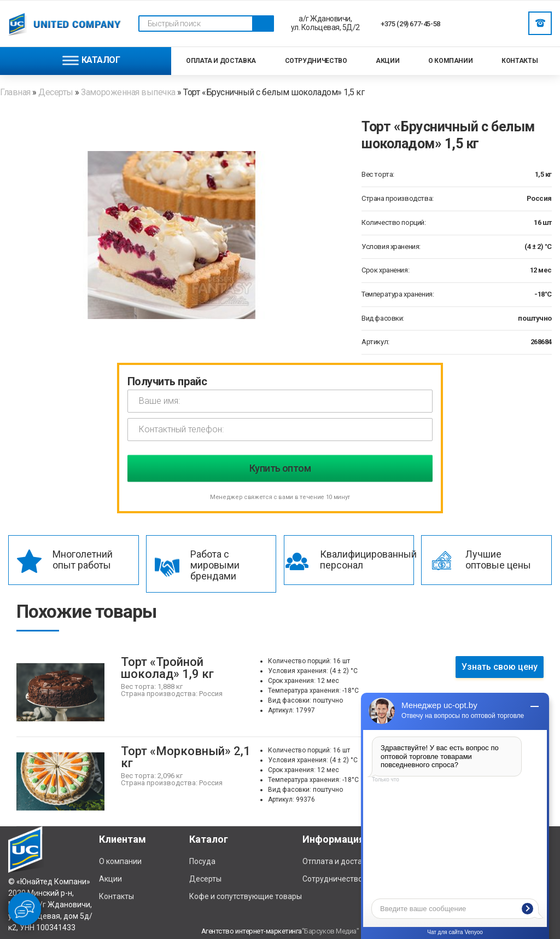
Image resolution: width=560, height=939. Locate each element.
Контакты (520, 61)
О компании (450, 61)
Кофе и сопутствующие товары (246, 896)
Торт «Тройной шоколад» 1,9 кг (167, 668)
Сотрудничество (316, 61)
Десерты (56, 92)
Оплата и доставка (221, 61)
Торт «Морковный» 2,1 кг (186, 757)
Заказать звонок (540, 23)
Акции (387, 61)
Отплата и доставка (339, 861)
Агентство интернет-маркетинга (252, 931)
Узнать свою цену (500, 667)
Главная (16, 92)
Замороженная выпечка (128, 92)
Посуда (202, 861)
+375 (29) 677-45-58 (410, 24)
